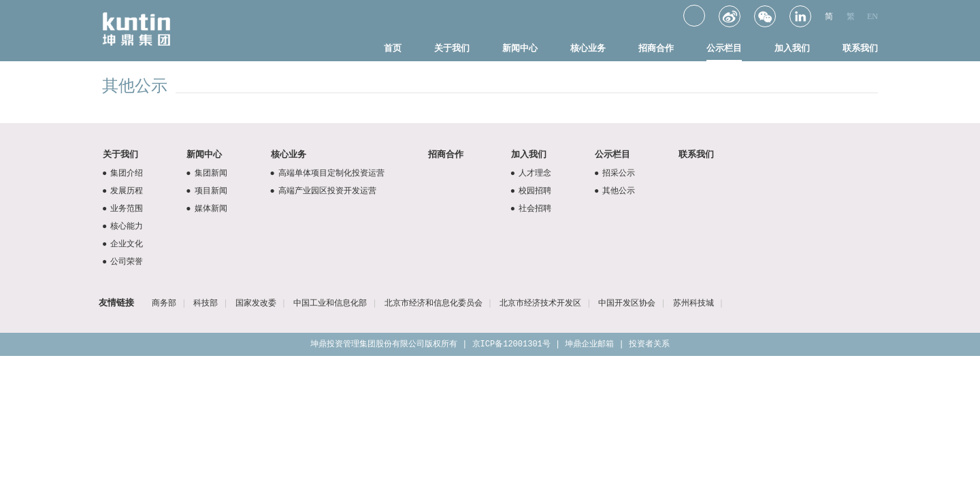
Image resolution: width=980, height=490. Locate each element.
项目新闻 (205, 191)
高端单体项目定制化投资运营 (326, 173)
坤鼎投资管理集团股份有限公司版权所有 (384, 344)
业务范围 (121, 208)
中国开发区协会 (627, 303)
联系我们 (860, 48)
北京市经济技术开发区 (540, 303)
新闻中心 (520, 48)
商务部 (164, 303)
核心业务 (588, 48)
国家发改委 (256, 303)
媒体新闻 (205, 208)
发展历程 (121, 191)
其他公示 (613, 191)
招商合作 (656, 48)
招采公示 (613, 173)
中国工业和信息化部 (330, 303)
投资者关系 (649, 344)
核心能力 (121, 226)
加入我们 (792, 48)
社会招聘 (529, 208)
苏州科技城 (693, 303)
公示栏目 (724, 48)
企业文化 (121, 244)
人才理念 (529, 173)
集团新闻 (205, 173)
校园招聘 (529, 191)
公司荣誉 (121, 261)
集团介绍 (121, 173)
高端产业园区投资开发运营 (322, 191)
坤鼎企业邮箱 (589, 344)
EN (872, 16)
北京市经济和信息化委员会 (434, 303)
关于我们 (452, 48)
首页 (393, 48)
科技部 (206, 303)
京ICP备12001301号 (511, 344)
